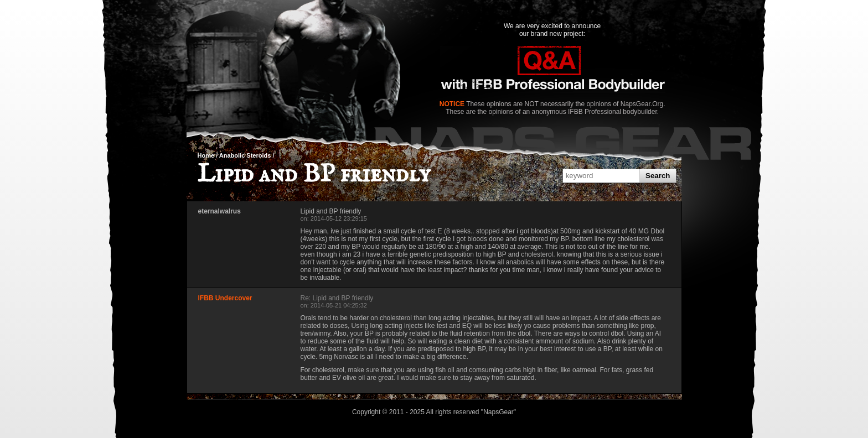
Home (206, 155)
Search (658, 176)
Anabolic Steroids (245, 155)
